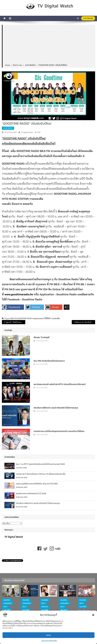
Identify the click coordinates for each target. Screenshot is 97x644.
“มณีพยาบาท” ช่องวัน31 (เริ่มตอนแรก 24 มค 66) (84, 322)
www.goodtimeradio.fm (19, 294)
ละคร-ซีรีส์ (7, 610)
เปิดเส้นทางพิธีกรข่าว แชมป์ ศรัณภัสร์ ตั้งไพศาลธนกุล (56, 408)
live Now (88, 18)
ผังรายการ (45, 607)
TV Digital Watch (27, 132)
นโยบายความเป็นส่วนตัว (49, 641)
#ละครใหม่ (7, 600)
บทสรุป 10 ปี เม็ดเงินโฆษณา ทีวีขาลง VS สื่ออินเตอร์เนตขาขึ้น (41, 474)
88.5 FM (14, 318)
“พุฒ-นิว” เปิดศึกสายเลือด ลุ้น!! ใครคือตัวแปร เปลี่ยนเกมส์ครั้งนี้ (15, 322)
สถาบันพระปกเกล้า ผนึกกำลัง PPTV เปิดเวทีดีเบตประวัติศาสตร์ (60, 384)
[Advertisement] (49, 45)
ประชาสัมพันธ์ (8, 128)
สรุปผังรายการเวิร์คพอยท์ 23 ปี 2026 (31, 493)
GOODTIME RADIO (25, 318)
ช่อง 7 (5, 607)
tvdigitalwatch (38, 318)
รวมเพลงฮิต (55, 318)
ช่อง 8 (81, 603)
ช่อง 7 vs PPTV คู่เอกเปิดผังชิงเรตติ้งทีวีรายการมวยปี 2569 (40, 464)
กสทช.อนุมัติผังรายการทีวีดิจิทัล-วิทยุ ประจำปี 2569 (37, 484)
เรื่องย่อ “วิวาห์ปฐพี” (42, 337)
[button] (93, 615)
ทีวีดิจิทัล (47, 318)
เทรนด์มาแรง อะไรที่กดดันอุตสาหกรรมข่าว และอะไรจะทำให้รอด (59, 431)
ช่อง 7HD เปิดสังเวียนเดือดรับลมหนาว (49, 361)
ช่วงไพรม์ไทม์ (8, 603)
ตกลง (48, 635)
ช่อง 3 (24, 607)
